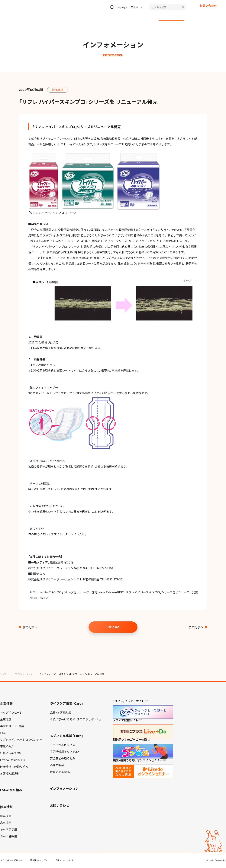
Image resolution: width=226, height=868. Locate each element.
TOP (213, 853)
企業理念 (6, 719)
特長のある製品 (60, 772)
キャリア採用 (8, 829)
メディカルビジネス (63, 745)
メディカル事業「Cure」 (67, 736)
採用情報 (147, 16)
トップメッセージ (11, 712)
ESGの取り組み (125, 16)
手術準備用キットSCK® (65, 752)
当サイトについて (65, 860)
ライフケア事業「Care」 (67, 703)
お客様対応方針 (10, 773)
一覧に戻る (113, 627)
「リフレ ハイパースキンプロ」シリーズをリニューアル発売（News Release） (76, 592)
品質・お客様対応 (61, 712)
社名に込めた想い (11, 753)
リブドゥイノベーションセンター (21, 740)
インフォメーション (171, 16)
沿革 (3, 733)
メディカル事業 (99, 16)
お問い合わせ (208, 12)
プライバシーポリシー (11, 860)
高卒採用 (6, 823)
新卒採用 (6, 816)
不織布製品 (57, 765)
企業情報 (51, 16)
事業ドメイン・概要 (12, 726)
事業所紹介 (7, 746)
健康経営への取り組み (14, 767)
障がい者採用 (8, 836)
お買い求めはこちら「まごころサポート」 (75, 719)
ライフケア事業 (73, 16)
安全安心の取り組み (63, 758)
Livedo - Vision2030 (13, 760)
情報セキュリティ (39, 860)
